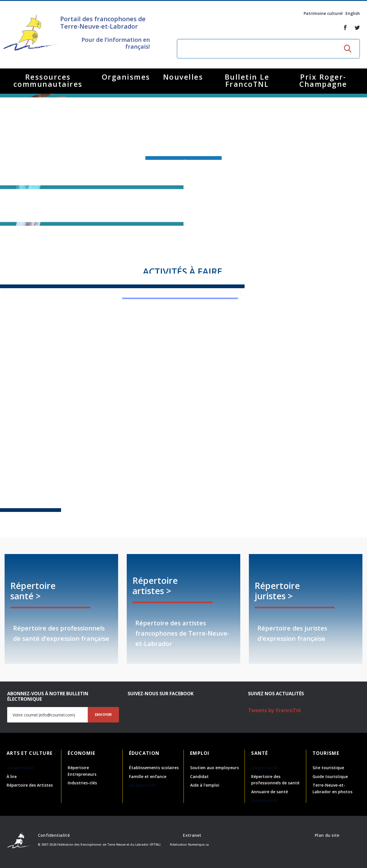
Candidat (199, 776)
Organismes (126, 77)
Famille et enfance (148, 776)
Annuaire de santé (270, 792)
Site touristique (328, 768)
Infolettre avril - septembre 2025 (183, 529)
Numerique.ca (198, 845)
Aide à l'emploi (205, 785)
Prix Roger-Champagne (323, 80)
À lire (12, 776)
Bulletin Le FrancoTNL (247, 80)
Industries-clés (82, 783)
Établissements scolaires (154, 768)
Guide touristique (330, 776)
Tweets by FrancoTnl (274, 710)
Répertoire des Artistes (30, 785)
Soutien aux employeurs (214, 768)
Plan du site (327, 835)
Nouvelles (183, 77)
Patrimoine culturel (323, 13)
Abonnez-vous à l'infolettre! (183, 162)
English (353, 13)
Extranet (192, 835)
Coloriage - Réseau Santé (266, 479)
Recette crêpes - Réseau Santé (122, 481)
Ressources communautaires (48, 80)
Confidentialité (54, 835)
